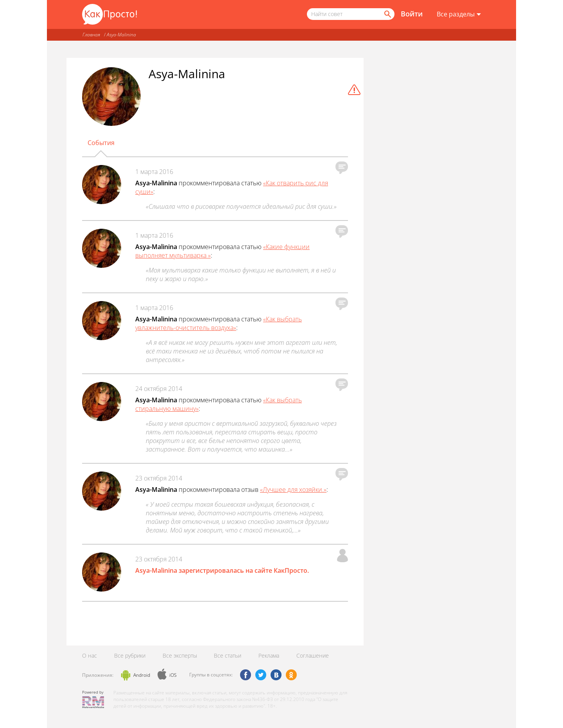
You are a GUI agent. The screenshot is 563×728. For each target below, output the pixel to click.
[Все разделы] (459, 14)
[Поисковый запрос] (351, 14)
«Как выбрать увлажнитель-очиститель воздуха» (219, 323)
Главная (91, 35)
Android (142, 675)
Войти (412, 14)
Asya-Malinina (121, 35)
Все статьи (228, 655)
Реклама (269, 655)
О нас (90, 655)
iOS (173, 675)
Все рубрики (130, 655)
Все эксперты (180, 655)
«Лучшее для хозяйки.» (293, 490)
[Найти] (387, 14)
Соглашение (313, 655)
